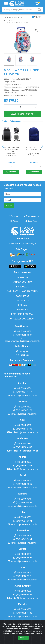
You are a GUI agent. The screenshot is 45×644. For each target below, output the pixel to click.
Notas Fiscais (31, 221)
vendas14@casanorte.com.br (23, 451)
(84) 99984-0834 (22, 521)
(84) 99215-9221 (22, 576)
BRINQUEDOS (23, 287)
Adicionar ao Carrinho (23, 114)
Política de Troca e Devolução (22, 244)
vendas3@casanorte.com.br (23, 488)
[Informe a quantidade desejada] (21, 107)
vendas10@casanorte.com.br (23, 598)
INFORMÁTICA (23, 300)
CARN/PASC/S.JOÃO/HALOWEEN (22, 291)
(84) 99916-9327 (22, 335)
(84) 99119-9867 (22, 595)
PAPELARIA (22, 310)
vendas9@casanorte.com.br (23, 580)
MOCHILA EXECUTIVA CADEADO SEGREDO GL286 (11, 149)
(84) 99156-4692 (22, 558)
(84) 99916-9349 (22, 484)
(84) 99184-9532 (22, 429)
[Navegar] (3, 146)
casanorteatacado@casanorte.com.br (23, 340)
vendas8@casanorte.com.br (23, 506)
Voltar (36, 17)
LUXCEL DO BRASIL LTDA (23, 96)
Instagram (23, 351)
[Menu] (6, 4)
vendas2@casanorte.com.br (23, 543)
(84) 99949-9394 (22, 539)
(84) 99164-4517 (22, 392)
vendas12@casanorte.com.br (23, 469)
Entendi (23, 638)
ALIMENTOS (23, 278)
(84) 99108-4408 (22, 613)
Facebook (23, 355)
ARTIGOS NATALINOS (22, 282)
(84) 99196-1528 (22, 466)
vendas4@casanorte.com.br (23, 414)
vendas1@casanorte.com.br (23, 524)
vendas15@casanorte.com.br (23, 432)
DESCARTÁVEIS (22, 296)
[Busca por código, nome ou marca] (20, 10)
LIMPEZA (22, 305)
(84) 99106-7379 (22, 410)
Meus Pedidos (32, 216)
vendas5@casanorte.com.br (23, 396)
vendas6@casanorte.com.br (23, 561)
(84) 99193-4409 (22, 502)
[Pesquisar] (40, 10)
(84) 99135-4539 (22, 447)
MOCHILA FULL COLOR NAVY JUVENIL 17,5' (34, 148)
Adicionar (11, 172)
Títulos (14, 221)
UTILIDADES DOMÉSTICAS (22, 319)
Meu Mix (14, 216)
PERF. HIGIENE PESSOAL (22, 314)
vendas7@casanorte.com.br (23, 617)
